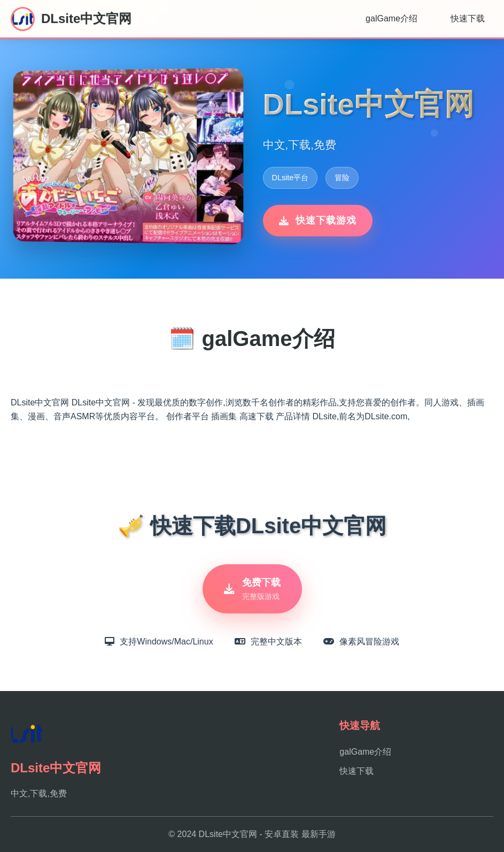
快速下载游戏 (318, 220)
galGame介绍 (391, 18)
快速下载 (468, 18)
